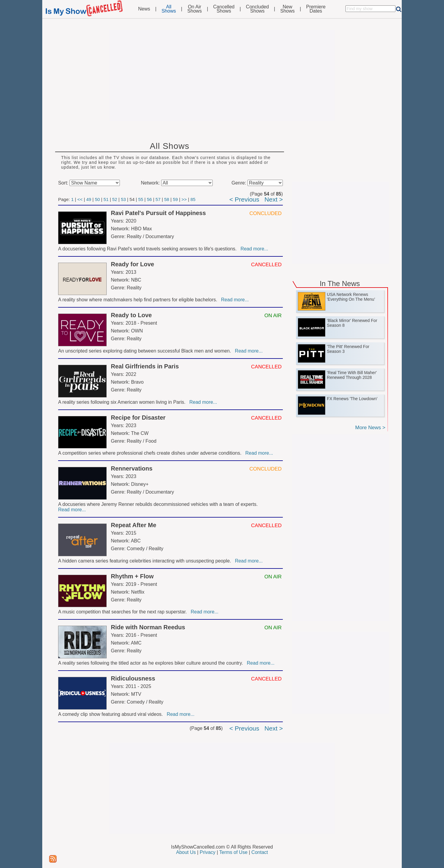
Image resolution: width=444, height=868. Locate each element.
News (144, 9)
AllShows (169, 9)
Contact (260, 852)
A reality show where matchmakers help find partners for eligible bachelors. (139, 300)
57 (158, 199)
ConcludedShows (258, 9)
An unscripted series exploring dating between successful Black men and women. (146, 351)
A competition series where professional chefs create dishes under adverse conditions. (151, 453)
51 (106, 199)
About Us (186, 852)
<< (80, 199)
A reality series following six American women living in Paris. (123, 402)
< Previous (244, 199)
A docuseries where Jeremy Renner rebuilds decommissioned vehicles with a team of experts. (159, 504)
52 (115, 199)
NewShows (288, 9)
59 (175, 199)
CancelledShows (224, 9)
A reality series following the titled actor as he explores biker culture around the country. (152, 663)
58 (167, 199)
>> (184, 199)
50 (98, 199)
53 (123, 199)
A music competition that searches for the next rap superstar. (124, 612)
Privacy (208, 852)
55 (141, 199)
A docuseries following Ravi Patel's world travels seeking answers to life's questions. (149, 249)
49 (89, 199)
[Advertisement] (222, 75)
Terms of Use (233, 852)
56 (149, 199)
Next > (274, 199)
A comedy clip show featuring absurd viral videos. (112, 714)
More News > (370, 428)
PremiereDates (316, 9)
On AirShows (194, 9)
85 (193, 199)
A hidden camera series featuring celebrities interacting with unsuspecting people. (146, 561)
